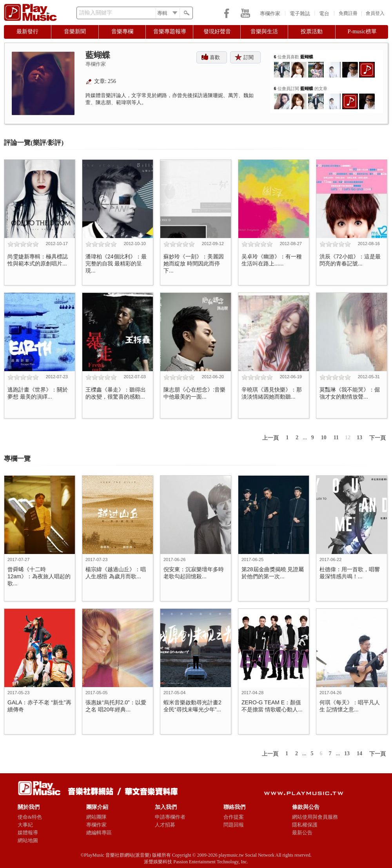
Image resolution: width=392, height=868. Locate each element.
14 (359, 753)
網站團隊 (96, 817)
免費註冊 (348, 13)
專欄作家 (270, 14)
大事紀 (25, 825)
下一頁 (377, 438)
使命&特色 (30, 817)
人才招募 (165, 825)
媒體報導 (28, 833)
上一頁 (270, 438)
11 (336, 438)
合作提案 (234, 817)
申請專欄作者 (170, 817)
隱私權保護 (305, 825)
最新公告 (302, 833)
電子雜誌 (300, 14)
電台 (324, 14)
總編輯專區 (99, 833)
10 (324, 438)
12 (348, 438)
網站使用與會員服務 (315, 817)
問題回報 (234, 825)
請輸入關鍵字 (96, 13)
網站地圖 (28, 840)
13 (359, 438)
